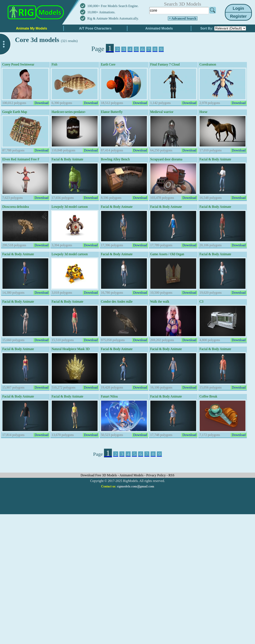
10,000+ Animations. (101, 12)
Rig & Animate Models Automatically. (113, 18)
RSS (171, 475)
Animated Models (132, 475)
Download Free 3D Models (99, 475)
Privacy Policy (156, 475)
